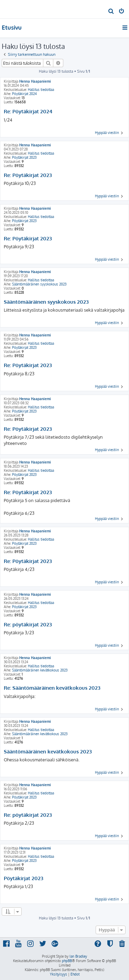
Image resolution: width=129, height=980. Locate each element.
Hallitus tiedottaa (41, 90)
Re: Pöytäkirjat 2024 (28, 112)
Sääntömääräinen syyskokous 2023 (39, 284)
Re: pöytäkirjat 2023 (28, 625)
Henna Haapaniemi (35, 81)
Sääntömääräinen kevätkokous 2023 (40, 670)
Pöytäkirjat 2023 (24, 157)
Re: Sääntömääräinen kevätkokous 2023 (52, 688)
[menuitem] (111, 12)
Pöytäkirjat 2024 (24, 94)
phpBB (67, 961)
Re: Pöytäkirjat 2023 (28, 175)
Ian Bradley (78, 956)
